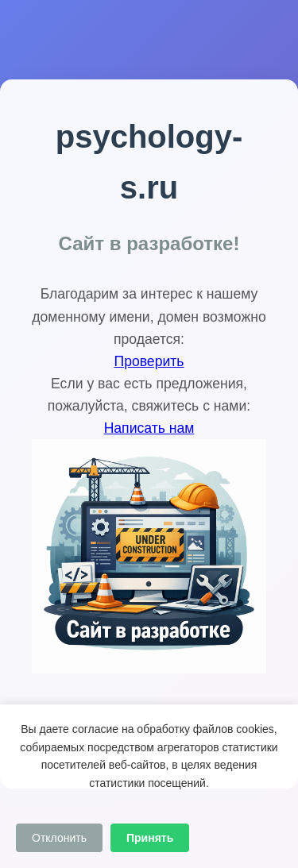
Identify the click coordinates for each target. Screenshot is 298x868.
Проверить (149, 361)
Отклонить (59, 838)
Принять (150, 838)
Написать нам (149, 428)
